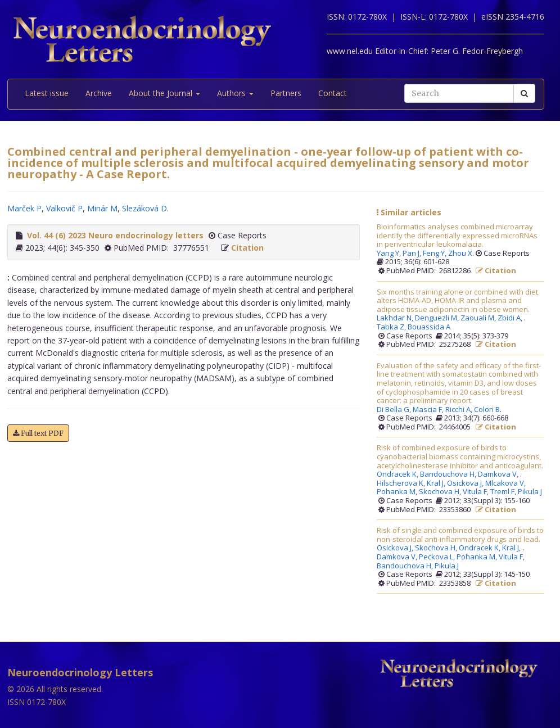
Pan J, (413, 254)
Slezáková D (144, 208)
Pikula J (530, 492)
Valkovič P (64, 208)
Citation (247, 248)
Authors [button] (235, 93)
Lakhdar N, (396, 318)
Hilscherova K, (402, 483)
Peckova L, (438, 557)
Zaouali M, (479, 318)
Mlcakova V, (506, 483)
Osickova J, (466, 483)
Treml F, (504, 492)
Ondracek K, (398, 474)
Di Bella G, (395, 410)
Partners (286, 93)
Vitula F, (477, 492)
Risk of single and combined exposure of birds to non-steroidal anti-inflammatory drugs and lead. (460, 535)
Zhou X (460, 254)
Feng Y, (435, 254)
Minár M (102, 208)
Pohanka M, (398, 492)
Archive (99, 93)
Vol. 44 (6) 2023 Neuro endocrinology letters (115, 235)
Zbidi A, (511, 318)
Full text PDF (38, 433)
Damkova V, (499, 474)
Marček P (24, 208)
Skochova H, (441, 492)
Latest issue (47, 93)
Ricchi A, (460, 410)
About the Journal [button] (164, 93)
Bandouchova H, (449, 474)
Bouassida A (429, 327)
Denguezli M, (438, 318)
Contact (333, 93)
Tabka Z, (392, 327)
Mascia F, (429, 410)
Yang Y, (390, 254)
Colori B (487, 410)
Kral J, (437, 483)
